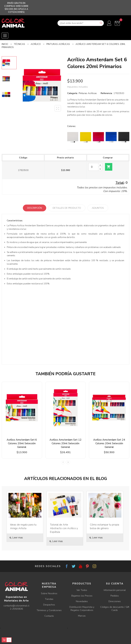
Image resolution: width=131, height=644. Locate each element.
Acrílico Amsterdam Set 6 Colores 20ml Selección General (22, 443)
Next (68, 462)
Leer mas (16, 538)
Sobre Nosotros (49, 593)
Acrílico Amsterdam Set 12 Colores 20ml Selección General (65, 443)
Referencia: (107, 93)
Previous (63, 462)
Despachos (49, 605)
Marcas (82, 616)
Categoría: (72, 93)
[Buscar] (81, 23)
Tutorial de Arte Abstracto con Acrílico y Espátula (64, 528)
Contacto (49, 616)
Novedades (82, 601)
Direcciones (115, 601)
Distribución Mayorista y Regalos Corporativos (82, 609)
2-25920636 (16, 609)
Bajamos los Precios (82, 596)
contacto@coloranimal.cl (16, 606)
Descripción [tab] (35, 208)
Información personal (115, 590)
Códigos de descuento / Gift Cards (115, 609)
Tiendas (49, 599)
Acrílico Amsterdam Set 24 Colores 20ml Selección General (109, 443)
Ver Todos (82, 590)
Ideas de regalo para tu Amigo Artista (23, 526)
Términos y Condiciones (49, 610)
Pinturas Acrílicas (88, 93)
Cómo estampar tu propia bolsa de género (105, 526)
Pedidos (115, 596)
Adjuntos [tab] (98, 208)
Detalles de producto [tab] (67, 208)
